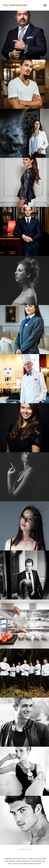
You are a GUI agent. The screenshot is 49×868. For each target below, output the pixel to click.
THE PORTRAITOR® (15, 5)
